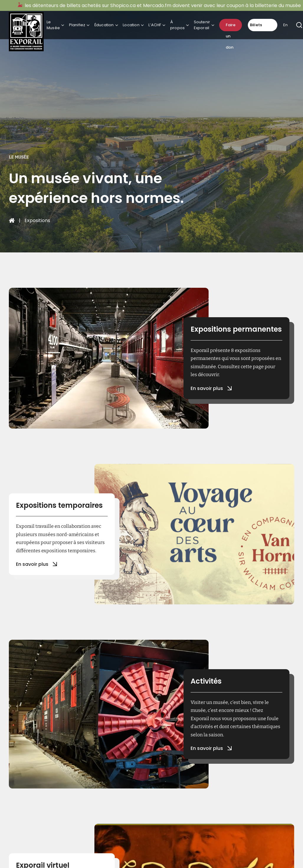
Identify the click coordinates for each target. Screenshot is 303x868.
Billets (256, 25)
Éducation (104, 25)
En (285, 25)
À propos (177, 25)
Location (131, 25)
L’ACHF (155, 25)
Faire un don (231, 27)
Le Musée (53, 25)
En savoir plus (210, 388)
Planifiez (77, 25)
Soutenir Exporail (202, 25)
